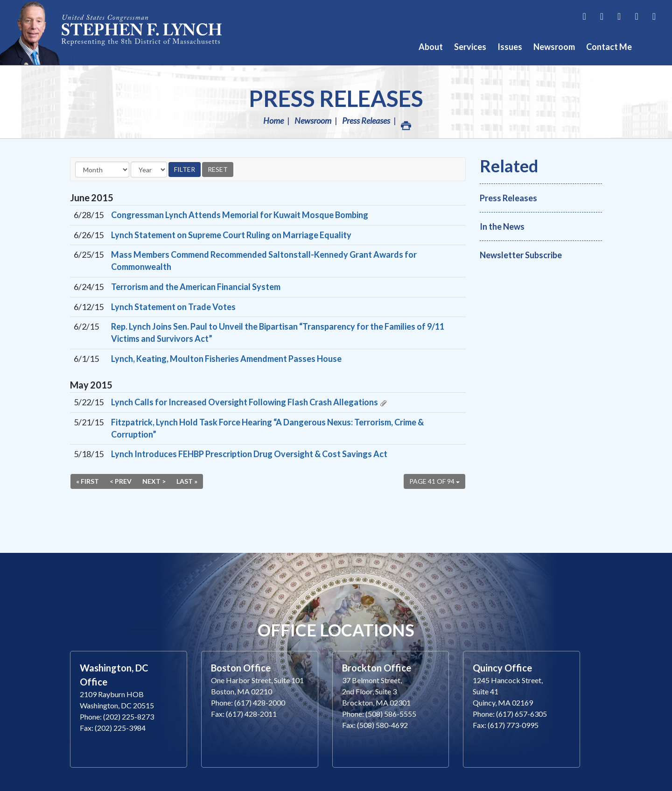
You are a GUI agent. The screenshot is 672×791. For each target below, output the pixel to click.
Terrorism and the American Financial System (196, 287)
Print (406, 123)
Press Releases (336, 98)
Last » (187, 481)
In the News (502, 226)
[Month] (102, 169)
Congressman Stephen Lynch (121, 32)
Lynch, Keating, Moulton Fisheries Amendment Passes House (226, 359)
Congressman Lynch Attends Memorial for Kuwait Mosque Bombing (240, 215)
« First (87, 481)
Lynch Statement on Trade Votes (173, 307)
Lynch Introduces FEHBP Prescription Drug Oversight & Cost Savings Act (249, 454)
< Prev (121, 481)
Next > (154, 481)
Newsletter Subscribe (521, 255)
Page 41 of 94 (434, 481)
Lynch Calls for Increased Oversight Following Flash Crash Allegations (245, 402)
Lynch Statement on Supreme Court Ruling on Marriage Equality (231, 235)
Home (273, 120)
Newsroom (313, 120)
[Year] (149, 169)
